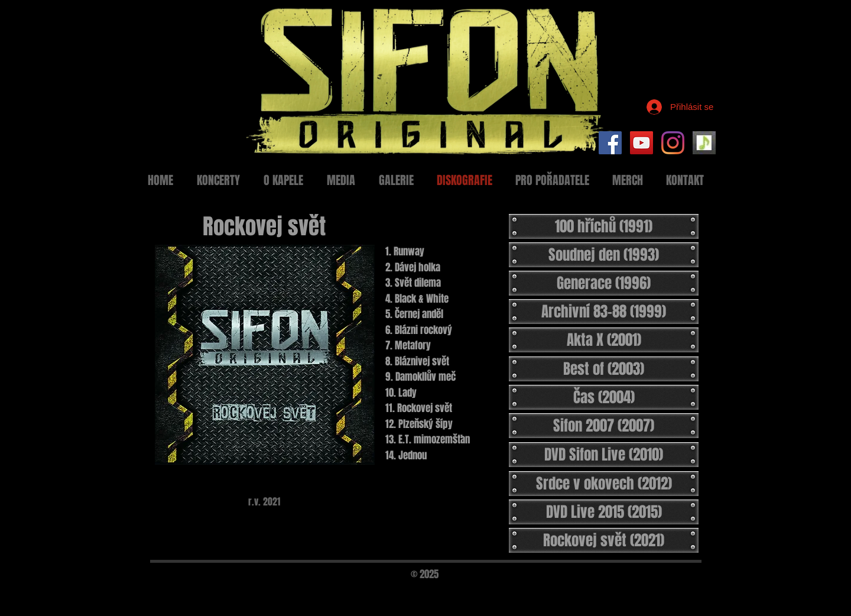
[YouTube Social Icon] (642, 143)
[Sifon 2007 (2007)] (604, 426)
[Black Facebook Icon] (664, 591)
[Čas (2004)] (604, 397)
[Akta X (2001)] (604, 340)
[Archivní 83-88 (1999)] (604, 312)
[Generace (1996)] (604, 283)
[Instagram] (673, 143)
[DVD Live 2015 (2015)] (604, 512)
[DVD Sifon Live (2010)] (604, 455)
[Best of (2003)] (604, 369)
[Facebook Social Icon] (610, 143)
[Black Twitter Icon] (684, 591)
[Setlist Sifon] (704, 143)
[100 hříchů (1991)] (604, 226)
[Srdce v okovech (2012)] (604, 484)
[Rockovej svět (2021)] (604, 540)
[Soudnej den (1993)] (604, 255)
